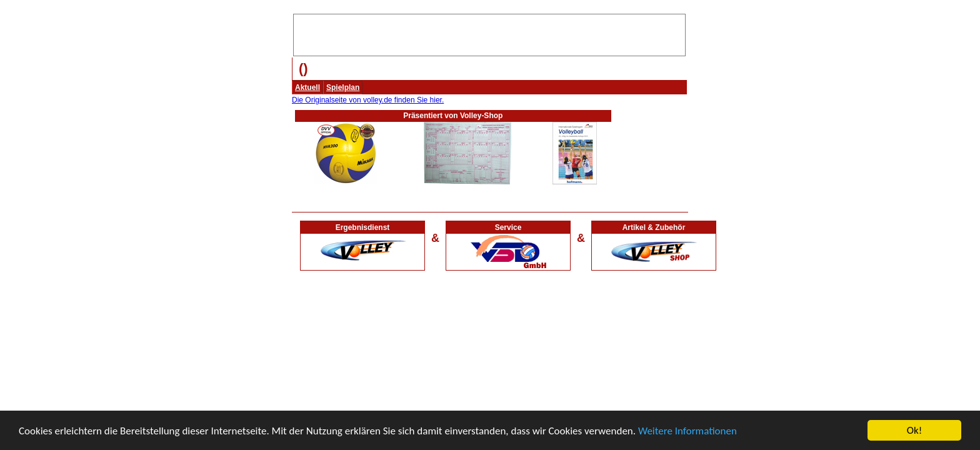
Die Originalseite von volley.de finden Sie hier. (368, 100)
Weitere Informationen (687, 431)
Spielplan (343, 87)
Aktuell (307, 87)
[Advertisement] (489, 33)
